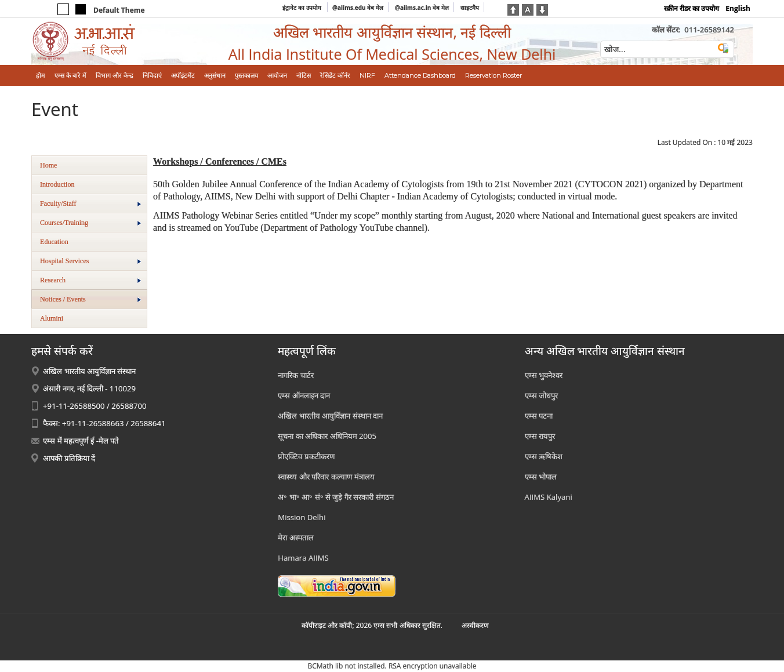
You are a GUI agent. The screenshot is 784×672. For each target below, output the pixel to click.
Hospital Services (90, 261)
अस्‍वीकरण (475, 625)
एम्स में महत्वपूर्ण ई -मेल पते (81, 441)
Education (54, 242)
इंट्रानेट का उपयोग (302, 8)
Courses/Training (90, 223)
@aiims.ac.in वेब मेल (422, 8)
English (738, 8)
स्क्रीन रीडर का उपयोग (692, 8)
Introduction (57, 184)
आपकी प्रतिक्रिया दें (69, 458)
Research (90, 280)
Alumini (52, 318)
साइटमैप (470, 8)
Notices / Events (90, 299)
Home (48, 165)
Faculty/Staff (90, 204)
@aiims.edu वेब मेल (358, 8)
